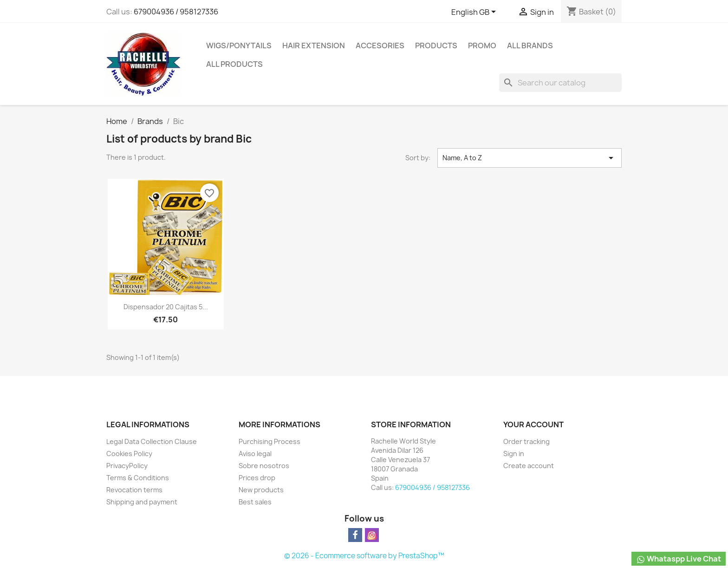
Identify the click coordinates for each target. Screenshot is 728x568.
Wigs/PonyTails (239, 46)
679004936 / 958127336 (176, 12)
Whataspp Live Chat (679, 559)
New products (261, 490)
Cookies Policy (129, 454)
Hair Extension (314, 46)
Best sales (255, 502)
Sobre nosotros (264, 466)
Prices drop (257, 478)
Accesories (380, 46)
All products (234, 64)
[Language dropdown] (475, 13)
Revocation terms (134, 490)
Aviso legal (255, 454)
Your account (533, 424)
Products (436, 46)
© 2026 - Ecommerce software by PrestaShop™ (364, 556)
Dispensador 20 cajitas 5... (166, 307)
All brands (530, 46)
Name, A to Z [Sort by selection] (530, 158)
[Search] (560, 83)
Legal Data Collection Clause (152, 441)
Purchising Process (270, 441)
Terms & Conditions (138, 478)
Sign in (514, 454)
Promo (482, 46)
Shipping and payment (142, 502)
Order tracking (526, 441)
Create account (529, 466)
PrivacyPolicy (127, 466)
